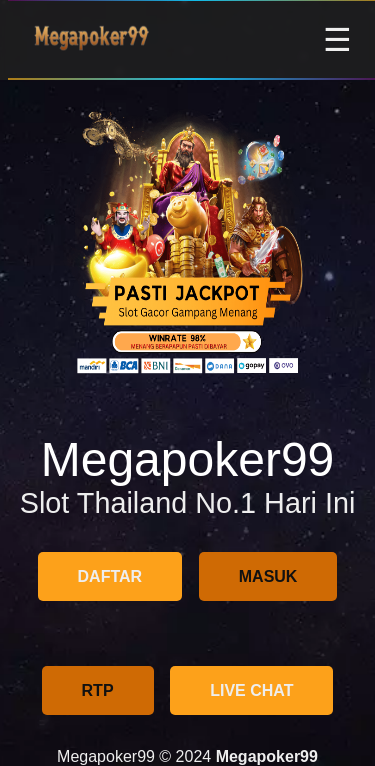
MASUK (268, 576)
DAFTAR (110, 576)
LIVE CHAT (251, 690)
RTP (98, 690)
